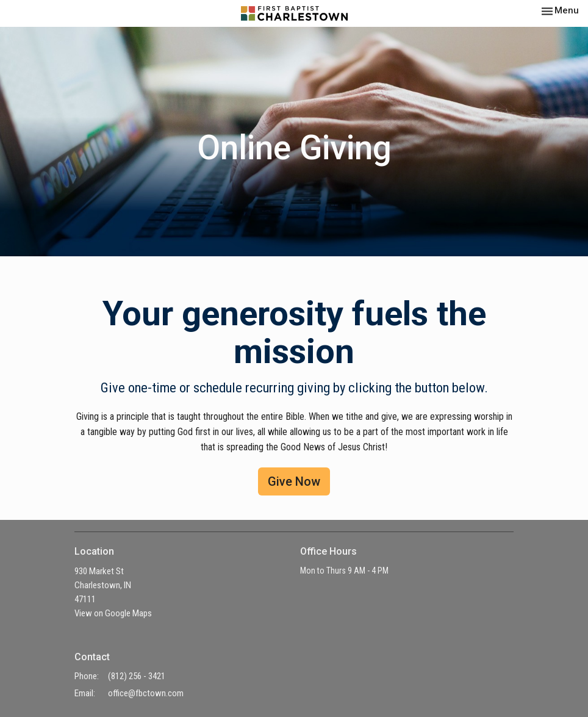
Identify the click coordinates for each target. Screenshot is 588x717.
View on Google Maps (113, 613)
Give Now (294, 481)
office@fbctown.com (146, 693)
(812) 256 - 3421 (137, 676)
